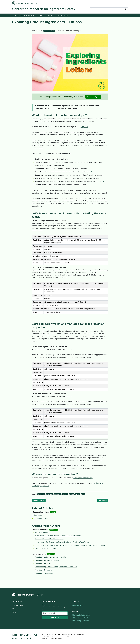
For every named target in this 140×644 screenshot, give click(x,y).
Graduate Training (62, 15)
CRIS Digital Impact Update (45, 549)
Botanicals (38, 515)
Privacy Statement (67, 635)
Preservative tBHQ (41, 518)
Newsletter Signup (93, 97)
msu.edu (57, 637)
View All (53, 512)
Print (83, 494)
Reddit (72, 494)
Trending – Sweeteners (44, 573)
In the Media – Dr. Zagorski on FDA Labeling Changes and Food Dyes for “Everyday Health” (70, 545)
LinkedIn (65, 494)
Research (50, 15)
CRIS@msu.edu (77, 605)
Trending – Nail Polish (43, 564)
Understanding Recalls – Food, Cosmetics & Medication (56, 567)
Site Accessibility (79, 635)
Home (16, 15)
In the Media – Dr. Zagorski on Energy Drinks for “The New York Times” (62, 542)
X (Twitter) (50, 494)
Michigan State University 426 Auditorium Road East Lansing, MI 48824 (81, 618)
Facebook (41, 494)
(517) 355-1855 (49, 637)
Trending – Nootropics (43, 570)
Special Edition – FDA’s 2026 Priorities (49, 539)
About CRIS (32, 15)
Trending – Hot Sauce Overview (47, 560)
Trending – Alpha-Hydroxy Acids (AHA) (50, 557)
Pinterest (57, 494)
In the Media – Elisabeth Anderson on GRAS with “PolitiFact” (58, 536)
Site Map (58, 635)
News (23, 15)
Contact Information (48, 635)
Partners (41, 15)
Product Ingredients (49, 31)
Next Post (103, 500)
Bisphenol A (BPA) (42, 533)
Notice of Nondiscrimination (65, 637)
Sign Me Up (55, 618)
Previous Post (39, 500)
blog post (84, 127)
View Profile (54, 530)
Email (78, 494)
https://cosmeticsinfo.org (83, 478)
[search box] (107, 9)
